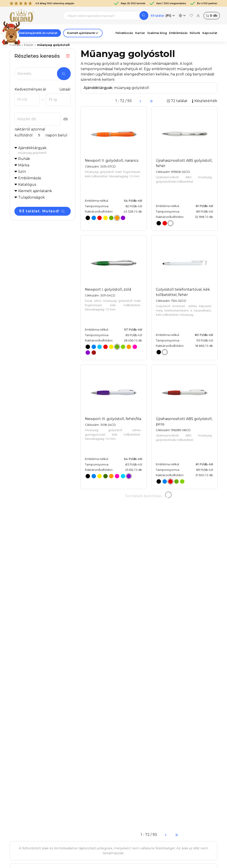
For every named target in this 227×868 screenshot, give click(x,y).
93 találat (157, 16)
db (212, 16)
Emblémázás (30, 178)
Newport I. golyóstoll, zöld (108, 289)
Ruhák (24, 159)
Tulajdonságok (31, 197)
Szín (22, 172)
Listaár (65, 89)
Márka (24, 165)
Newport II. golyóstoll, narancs (112, 161)
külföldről (23, 135)
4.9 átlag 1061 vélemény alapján (42, 3)
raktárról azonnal (30, 129)
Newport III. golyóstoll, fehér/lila (113, 419)
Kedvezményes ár (30, 89)
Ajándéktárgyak (44, 150)
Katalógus (27, 184)
